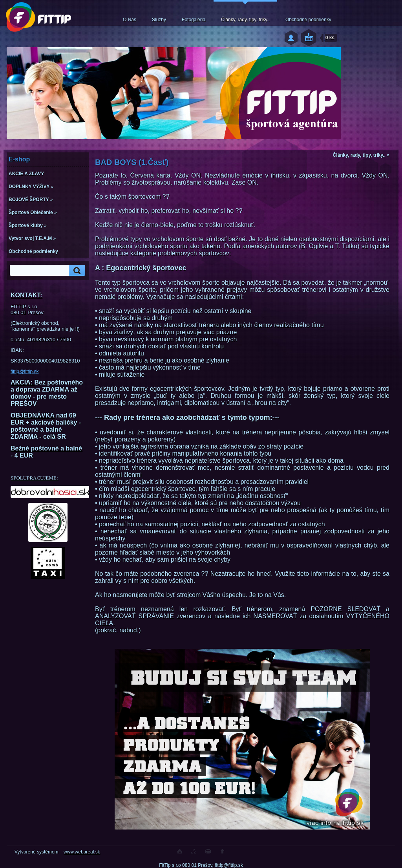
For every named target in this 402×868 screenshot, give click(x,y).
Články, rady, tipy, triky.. (245, 20)
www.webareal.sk (82, 852)
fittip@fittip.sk (25, 372)
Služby (159, 20)
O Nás (130, 20)
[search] (76, 270)
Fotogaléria (194, 20)
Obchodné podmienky (308, 20)
